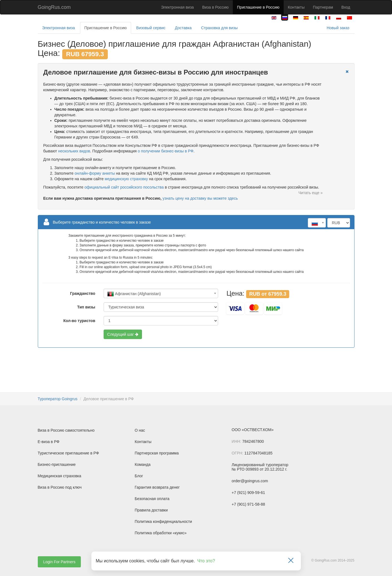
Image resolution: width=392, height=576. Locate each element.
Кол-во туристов (79, 321)
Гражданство (83, 293)
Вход (346, 7)
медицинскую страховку (126, 179)
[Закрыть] (291, 561)
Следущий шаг (123, 334)
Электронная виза (178, 7)
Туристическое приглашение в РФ (68, 453)
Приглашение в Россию (258, 7)
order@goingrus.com (250, 481)
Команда (143, 464)
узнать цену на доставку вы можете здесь (200, 198)
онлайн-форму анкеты (95, 173)
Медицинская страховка (60, 476)
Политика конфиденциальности (163, 521)
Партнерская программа (157, 453)
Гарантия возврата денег (157, 487)
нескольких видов (74, 151)
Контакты (296, 7)
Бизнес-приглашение (57, 464)
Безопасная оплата (152, 499)
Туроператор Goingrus (58, 399)
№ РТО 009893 (245, 469)
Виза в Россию (215, 7)
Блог (139, 476)
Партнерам (323, 7)
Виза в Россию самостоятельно (66, 430)
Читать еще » (310, 193)
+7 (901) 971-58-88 (248, 504)
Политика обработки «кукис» (161, 533)
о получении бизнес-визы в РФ (166, 151)
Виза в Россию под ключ (60, 487)
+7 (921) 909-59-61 (248, 493)
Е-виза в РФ (49, 442)
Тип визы (86, 307)
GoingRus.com (54, 7)
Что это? (206, 561)
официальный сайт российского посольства (124, 187)
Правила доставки (151, 510)
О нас (140, 430)
